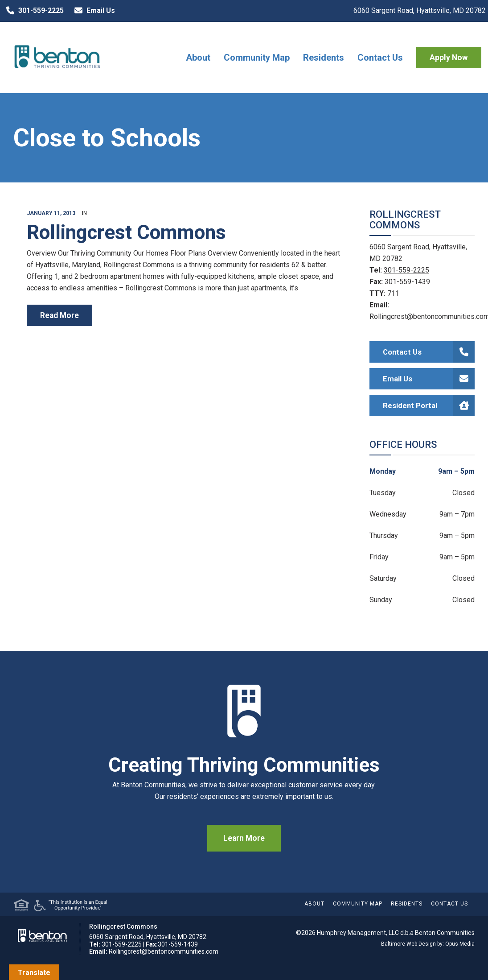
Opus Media (460, 944)
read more (59, 315)
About (198, 58)
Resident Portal (429, 405)
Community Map (257, 58)
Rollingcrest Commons (126, 232)
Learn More (244, 838)
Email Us (93, 11)
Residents (324, 58)
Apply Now (449, 58)
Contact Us (380, 58)
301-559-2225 (33, 11)
